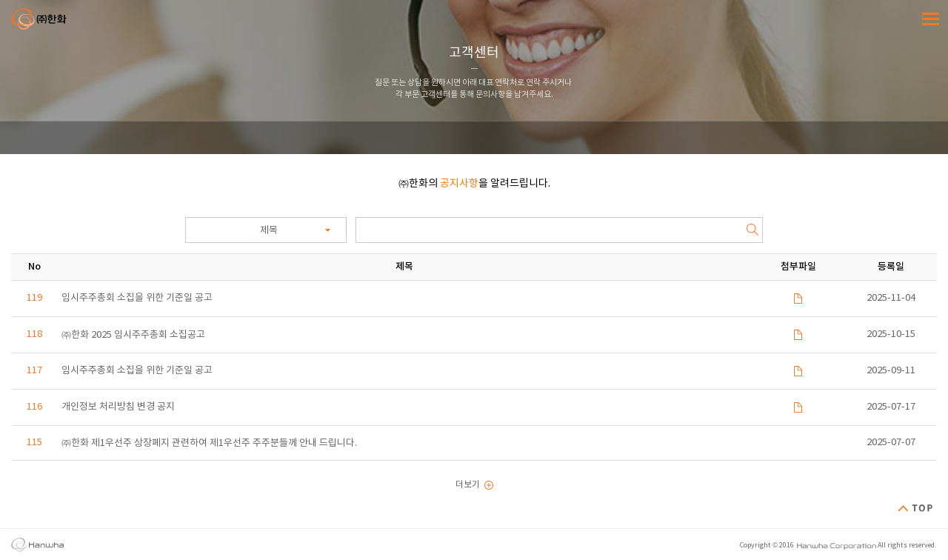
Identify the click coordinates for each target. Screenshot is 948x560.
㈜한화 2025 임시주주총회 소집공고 (133, 335)
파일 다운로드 (798, 299)
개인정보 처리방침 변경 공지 (118, 407)
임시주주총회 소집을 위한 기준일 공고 (137, 298)
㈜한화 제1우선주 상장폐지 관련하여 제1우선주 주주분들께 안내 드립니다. (209, 443)
